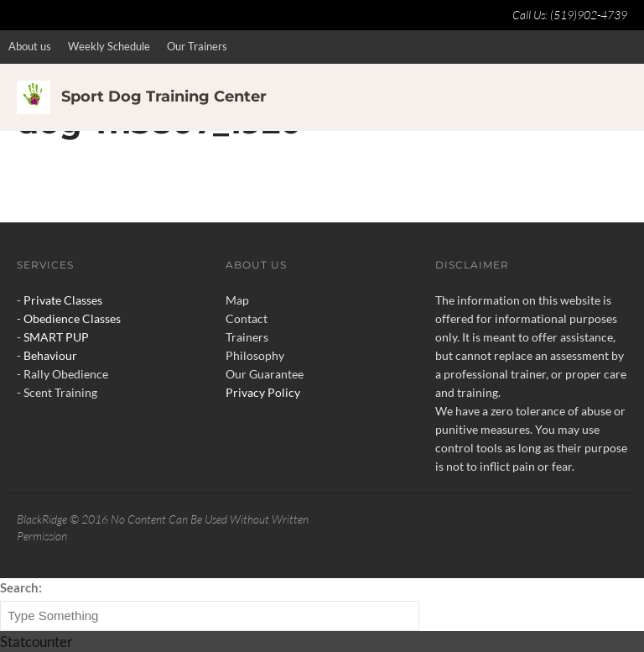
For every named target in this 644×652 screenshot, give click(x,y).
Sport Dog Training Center (164, 96)
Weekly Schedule (109, 46)
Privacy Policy (263, 392)
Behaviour (50, 355)
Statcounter (36, 642)
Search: (21, 587)
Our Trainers (197, 46)
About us (30, 46)
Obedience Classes (72, 318)
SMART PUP (56, 337)
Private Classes (63, 300)
